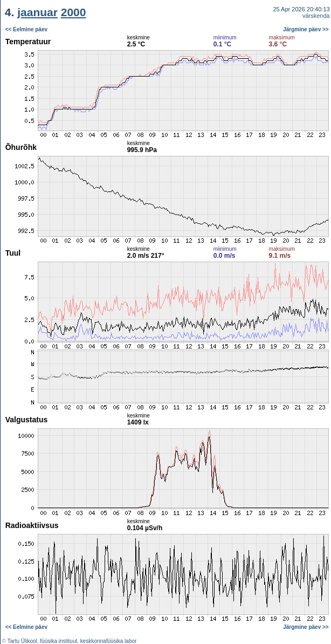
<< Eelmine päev (26, 29)
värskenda (316, 16)
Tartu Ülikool (22, 641)
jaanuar (37, 12)
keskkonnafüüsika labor (109, 641)
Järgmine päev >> (306, 29)
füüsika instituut (58, 641)
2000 (74, 12)
